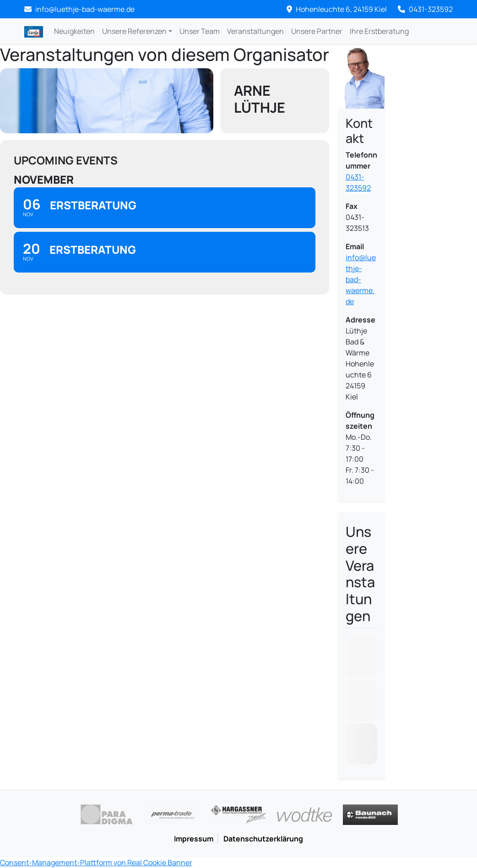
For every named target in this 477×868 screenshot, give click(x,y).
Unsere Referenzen (134, 31)
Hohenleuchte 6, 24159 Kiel (337, 9)
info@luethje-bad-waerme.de (361, 279)
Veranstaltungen (255, 31)
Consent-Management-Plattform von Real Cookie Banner (96, 863)
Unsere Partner (317, 31)
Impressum (194, 839)
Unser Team (200, 31)
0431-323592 (425, 9)
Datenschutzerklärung (263, 839)
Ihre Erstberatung (379, 31)
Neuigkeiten (74, 31)
